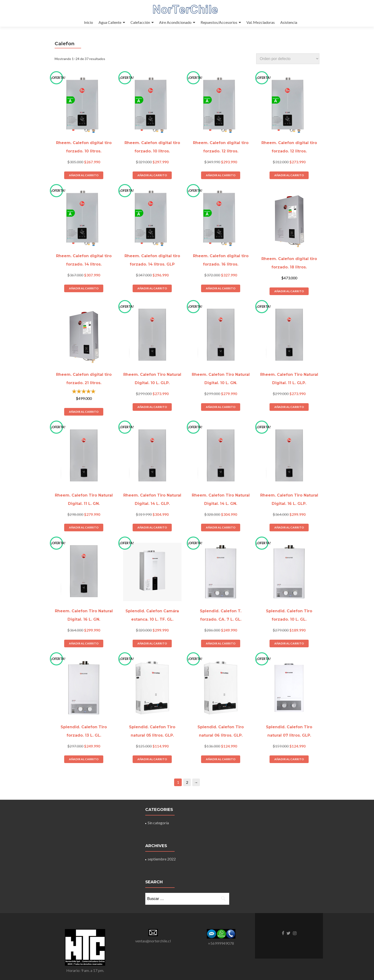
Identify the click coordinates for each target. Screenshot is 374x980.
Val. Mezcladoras (261, 22)
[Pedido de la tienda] (288, 59)
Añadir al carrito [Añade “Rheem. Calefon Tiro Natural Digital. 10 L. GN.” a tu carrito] (221, 407)
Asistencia (289, 22)
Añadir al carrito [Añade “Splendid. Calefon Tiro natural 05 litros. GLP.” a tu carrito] (152, 759)
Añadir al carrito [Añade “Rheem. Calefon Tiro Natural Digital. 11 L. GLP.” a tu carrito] (289, 407)
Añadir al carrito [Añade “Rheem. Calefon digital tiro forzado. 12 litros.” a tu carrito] (221, 175)
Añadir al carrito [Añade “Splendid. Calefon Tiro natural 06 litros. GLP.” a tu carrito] (221, 759)
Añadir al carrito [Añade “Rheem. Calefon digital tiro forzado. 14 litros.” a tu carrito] (84, 288)
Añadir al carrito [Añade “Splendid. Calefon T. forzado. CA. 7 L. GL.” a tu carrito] (221, 643)
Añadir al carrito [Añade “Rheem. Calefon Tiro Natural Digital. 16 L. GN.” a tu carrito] (84, 643)
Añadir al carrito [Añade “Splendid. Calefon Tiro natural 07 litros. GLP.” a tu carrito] (289, 759)
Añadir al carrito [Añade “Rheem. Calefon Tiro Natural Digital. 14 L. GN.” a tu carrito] (221, 527)
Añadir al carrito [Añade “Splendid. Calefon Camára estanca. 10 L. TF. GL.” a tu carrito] (152, 643)
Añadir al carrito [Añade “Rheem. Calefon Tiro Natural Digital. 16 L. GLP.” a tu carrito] (289, 527)
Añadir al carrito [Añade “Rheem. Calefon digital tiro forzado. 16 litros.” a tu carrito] (221, 288)
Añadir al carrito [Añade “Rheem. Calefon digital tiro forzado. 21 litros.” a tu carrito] (84, 412)
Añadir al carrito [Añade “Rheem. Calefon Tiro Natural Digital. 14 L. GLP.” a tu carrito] (152, 527)
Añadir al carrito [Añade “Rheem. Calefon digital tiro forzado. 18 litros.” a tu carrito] (289, 291)
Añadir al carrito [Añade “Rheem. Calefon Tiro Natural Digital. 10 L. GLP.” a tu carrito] (152, 407)
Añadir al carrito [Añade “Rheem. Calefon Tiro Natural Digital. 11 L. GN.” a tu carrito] (84, 527)
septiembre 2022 (162, 859)
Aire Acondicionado (175, 22)
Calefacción (140, 22)
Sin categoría (158, 823)
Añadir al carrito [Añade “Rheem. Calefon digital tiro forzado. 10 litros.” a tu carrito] (84, 175)
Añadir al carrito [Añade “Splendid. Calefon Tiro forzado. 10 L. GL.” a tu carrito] (289, 643)
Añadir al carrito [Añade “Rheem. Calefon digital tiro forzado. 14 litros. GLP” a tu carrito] (152, 288)
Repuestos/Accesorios (219, 22)
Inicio (88, 22)
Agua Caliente (110, 22)
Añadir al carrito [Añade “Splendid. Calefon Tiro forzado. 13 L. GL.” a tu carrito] (84, 759)
